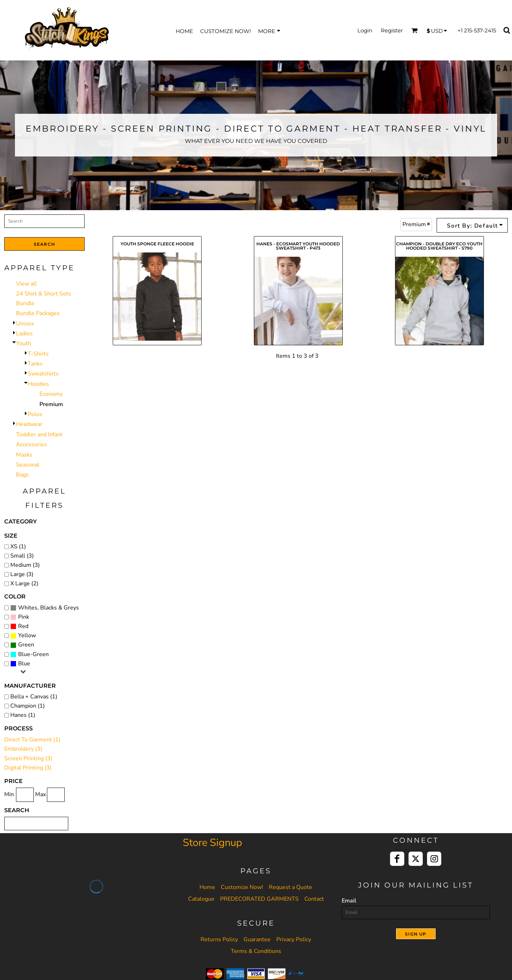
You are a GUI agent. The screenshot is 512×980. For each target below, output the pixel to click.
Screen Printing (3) (28, 758)
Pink (24, 617)
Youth (23, 343)
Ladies (24, 334)
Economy (51, 394)
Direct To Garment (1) (32, 740)
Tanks (35, 364)
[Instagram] (434, 859)
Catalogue (201, 899)
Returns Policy (219, 939)
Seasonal (28, 465)
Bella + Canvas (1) (34, 697)
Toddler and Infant (39, 435)
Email (349, 901)
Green (26, 645)
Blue (24, 664)
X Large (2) (24, 584)
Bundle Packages (38, 313)
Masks (24, 455)
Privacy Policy (294, 939)
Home (207, 887)
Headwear (29, 424)
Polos (35, 414)
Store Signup (212, 843)
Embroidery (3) (23, 749)
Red (23, 626)
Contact (314, 899)
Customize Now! (242, 887)
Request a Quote (290, 887)
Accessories (31, 444)
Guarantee (257, 939)
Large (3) (22, 574)
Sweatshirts (43, 374)
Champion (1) (28, 706)
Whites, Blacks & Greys (49, 608)
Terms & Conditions (256, 951)
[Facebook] (397, 859)
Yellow (27, 635)
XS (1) (18, 547)
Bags (22, 475)
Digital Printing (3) (28, 768)
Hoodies (38, 384)
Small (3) (22, 556)
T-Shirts (38, 354)
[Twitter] (416, 859)
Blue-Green (33, 654)
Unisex (25, 324)
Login (365, 30)
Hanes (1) (23, 715)
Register (392, 30)
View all (26, 284)
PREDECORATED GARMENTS (259, 899)
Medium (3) (25, 565)
